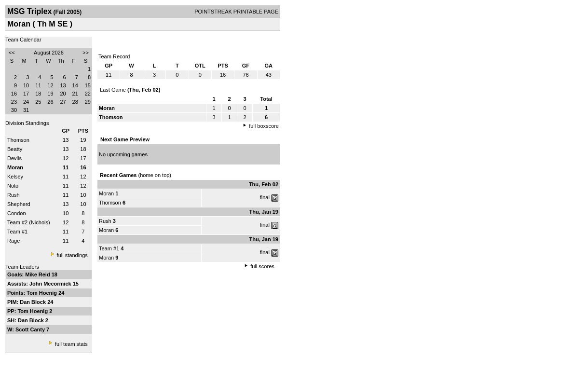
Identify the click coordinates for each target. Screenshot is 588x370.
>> (86, 53)
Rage (14, 241)
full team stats (71, 344)
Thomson (18, 140)
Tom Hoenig (42, 293)
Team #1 (17, 232)
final (265, 197)
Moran (106, 193)
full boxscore (264, 126)
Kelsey (15, 177)
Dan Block (34, 302)
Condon (17, 213)
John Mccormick (51, 284)
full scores (262, 266)
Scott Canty (31, 329)
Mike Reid (38, 274)
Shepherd (19, 204)
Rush (14, 195)
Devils (14, 158)
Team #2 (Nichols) (29, 222)
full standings (72, 255)
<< (12, 53)
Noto (13, 186)
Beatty (15, 149)
